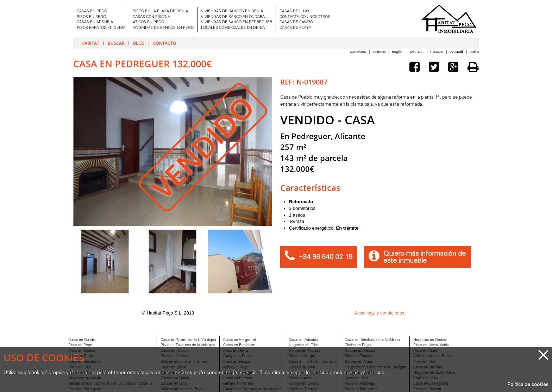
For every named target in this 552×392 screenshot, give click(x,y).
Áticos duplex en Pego (432, 356)
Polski (474, 52)
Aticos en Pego (236, 368)
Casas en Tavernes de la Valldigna (188, 340)
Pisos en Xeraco (237, 362)
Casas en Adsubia (303, 340)
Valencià (380, 52)
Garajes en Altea (358, 362)
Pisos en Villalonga (360, 384)
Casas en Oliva (80, 373)
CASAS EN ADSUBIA (95, 22)
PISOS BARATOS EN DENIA (101, 28)
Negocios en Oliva (303, 345)
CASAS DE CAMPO (296, 22)
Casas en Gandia (82, 340)
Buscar (116, 43)
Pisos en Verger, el (305, 356)
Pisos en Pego (80, 345)
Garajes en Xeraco (360, 351)
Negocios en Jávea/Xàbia (434, 373)
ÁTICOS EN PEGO (148, 22)
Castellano (359, 52)
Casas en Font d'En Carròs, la (313, 362)
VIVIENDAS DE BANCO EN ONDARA (233, 17)
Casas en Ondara (174, 351)
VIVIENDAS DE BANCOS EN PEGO (163, 28)
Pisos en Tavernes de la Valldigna (188, 345)
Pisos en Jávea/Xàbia (431, 345)
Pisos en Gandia (81, 351)
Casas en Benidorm (239, 345)
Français (437, 52)
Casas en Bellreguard (431, 384)
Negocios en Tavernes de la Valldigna (375, 368)
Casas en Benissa (237, 378)
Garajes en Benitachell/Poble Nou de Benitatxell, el (111, 384)
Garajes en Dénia (175, 378)
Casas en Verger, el (239, 340)
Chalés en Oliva (426, 378)
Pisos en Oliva (80, 368)
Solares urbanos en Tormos (184, 362)
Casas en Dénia (173, 368)
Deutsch (417, 52)
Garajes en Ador (302, 368)
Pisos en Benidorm (84, 362)
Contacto (165, 43)
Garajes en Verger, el (241, 373)
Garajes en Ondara (304, 384)
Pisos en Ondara (174, 356)
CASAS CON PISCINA (151, 17)
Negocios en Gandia (85, 378)
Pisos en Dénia (236, 351)
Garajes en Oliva (174, 384)
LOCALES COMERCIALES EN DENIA (233, 28)
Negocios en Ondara (430, 340)
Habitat (90, 43)
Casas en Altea (173, 373)
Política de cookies (528, 385)
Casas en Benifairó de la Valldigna (372, 340)
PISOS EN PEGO (91, 17)
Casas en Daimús (428, 368)
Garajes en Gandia (360, 373)
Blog (139, 43)
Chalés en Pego (358, 345)
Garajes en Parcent (305, 373)
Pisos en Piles (425, 362)
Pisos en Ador (300, 378)
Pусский (457, 52)
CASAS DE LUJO (294, 11)
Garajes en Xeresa (238, 384)
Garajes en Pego (237, 356)
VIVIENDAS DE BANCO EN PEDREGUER (237, 22)
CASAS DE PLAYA (295, 28)
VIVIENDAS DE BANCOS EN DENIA (232, 11)
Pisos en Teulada (359, 356)
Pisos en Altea (425, 351)
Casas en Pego (81, 356)
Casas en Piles (356, 378)
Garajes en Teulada (304, 351)
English (398, 52)
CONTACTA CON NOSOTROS (305, 17)
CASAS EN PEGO (92, 11)
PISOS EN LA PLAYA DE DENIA (160, 11)
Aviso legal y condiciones (379, 313)
